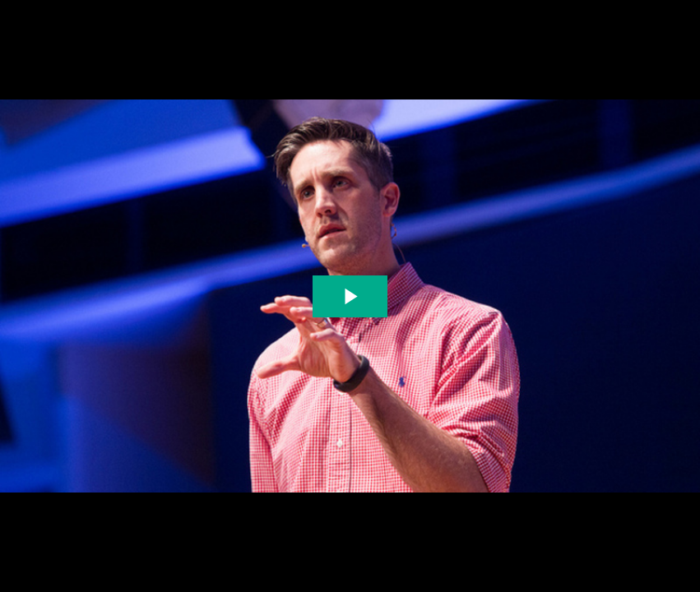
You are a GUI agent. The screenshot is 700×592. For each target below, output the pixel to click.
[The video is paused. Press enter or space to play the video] (350, 296)
